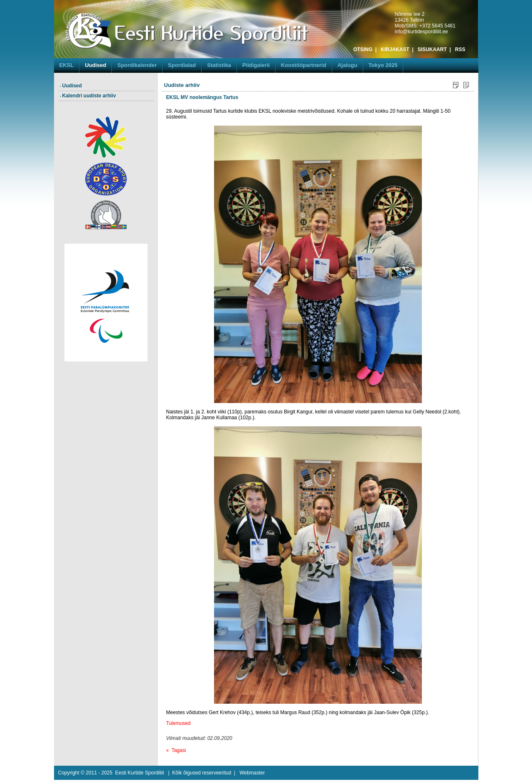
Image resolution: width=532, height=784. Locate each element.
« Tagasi (176, 750)
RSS (460, 49)
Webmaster (252, 773)
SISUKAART (432, 49)
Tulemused (179, 723)
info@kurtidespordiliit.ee (421, 32)
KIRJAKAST (395, 49)
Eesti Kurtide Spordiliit (139, 773)
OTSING (363, 49)
